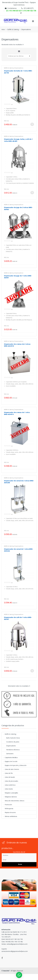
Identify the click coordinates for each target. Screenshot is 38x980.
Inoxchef (6, 971)
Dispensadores (19, 68)
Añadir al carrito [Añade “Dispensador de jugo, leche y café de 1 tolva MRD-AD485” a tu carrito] (32, 193)
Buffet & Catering (13, 29)
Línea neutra (7, 789)
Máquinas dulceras (9, 797)
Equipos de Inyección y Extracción (14, 765)
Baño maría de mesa (11, 738)
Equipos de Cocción (10, 761)
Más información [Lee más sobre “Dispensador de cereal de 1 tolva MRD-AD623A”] (32, 602)
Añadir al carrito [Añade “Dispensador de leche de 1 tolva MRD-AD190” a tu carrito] (32, 124)
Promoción (7, 805)
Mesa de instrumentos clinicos (13, 801)
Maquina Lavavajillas (10, 793)
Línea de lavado (8, 777)
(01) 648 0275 (27, 8)
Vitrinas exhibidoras (9, 816)
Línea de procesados (10, 781)
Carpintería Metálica (10, 757)
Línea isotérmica (9, 785)
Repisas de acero (9, 812)
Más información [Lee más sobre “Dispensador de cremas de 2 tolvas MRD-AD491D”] (32, 397)
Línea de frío (7, 773)
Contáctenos (11, 8)
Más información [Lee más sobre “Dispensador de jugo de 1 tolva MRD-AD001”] (32, 329)
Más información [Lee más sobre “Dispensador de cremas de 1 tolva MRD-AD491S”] (32, 465)
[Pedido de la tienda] (19, 56)
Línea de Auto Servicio (10, 769)
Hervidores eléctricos (11, 750)
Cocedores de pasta (10, 742)
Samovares (8, 754)
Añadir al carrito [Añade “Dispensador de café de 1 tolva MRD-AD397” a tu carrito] (32, 671)
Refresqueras (7, 808)
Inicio (3, 29)
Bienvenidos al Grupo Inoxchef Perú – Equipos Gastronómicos (19, 4)
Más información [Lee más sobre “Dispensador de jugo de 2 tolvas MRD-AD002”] (32, 260)
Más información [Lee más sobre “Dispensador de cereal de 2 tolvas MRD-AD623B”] (32, 534)
